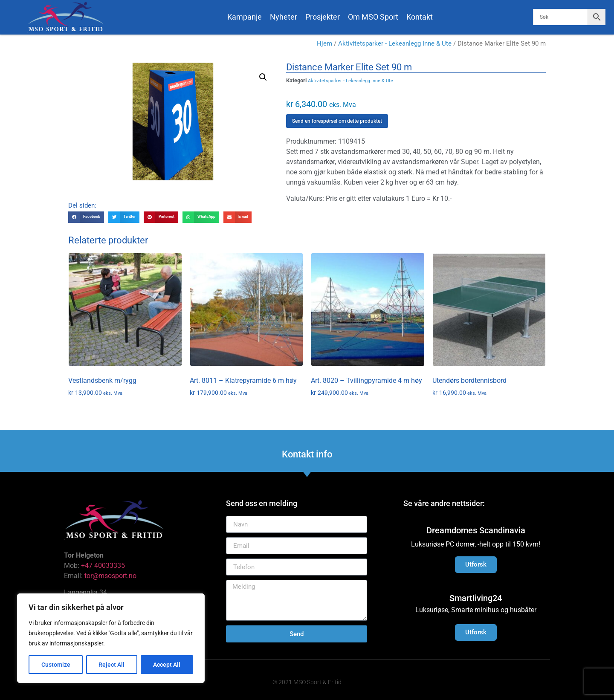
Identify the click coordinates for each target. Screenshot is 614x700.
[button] (263, 77)
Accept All (167, 665)
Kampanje (245, 17)
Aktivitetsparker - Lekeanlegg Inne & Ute (395, 43)
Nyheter (284, 17)
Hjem (324, 43)
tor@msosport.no (111, 576)
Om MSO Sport (373, 17)
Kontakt (420, 17)
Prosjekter (323, 17)
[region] (111, 638)
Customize (56, 665)
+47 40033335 (103, 565)
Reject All (112, 665)
